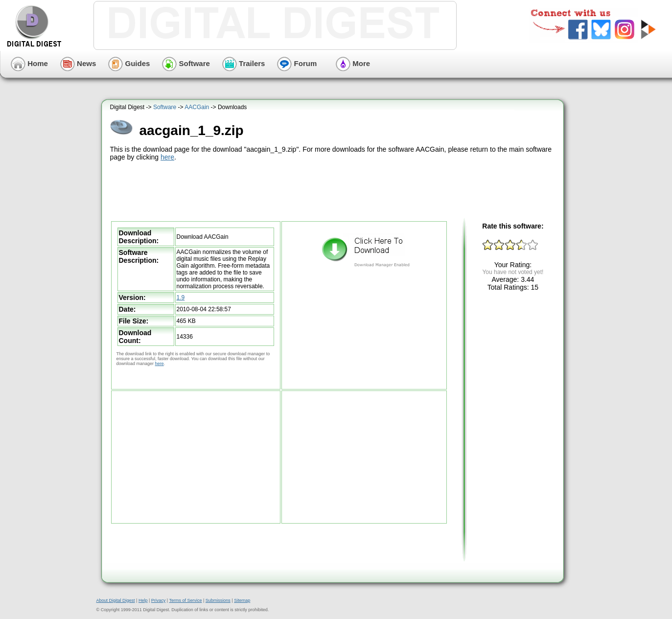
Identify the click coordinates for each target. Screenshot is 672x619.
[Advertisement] (334, 190)
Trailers (244, 63)
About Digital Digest (116, 600)
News (78, 63)
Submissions (218, 600)
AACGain (197, 107)
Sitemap (242, 600)
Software (186, 63)
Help (143, 600)
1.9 (181, 298)
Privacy (159, 600)
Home (29, 63)
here (167, 157)
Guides (129, 63)
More (353, 63)
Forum (297, 63)
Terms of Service (185, 600)
